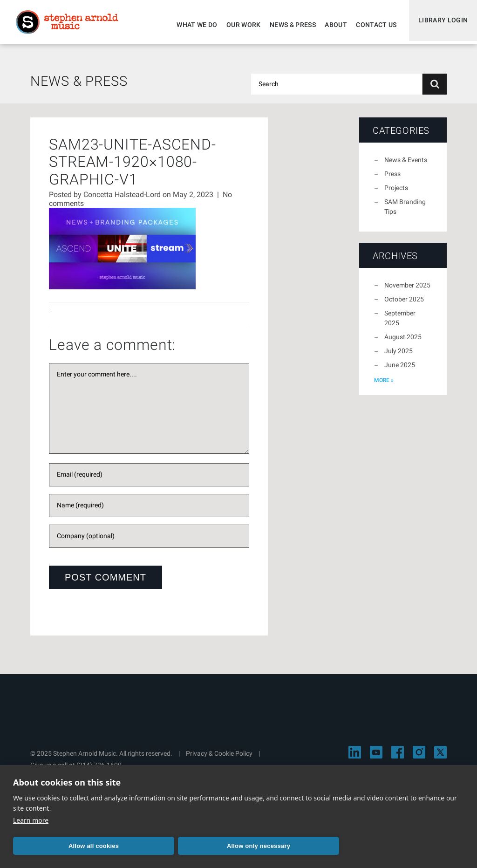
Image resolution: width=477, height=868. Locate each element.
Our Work (239, 25)
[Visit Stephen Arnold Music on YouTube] (376, 758)
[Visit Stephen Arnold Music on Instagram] (419, 758)
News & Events (406, 165)
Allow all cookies (94, 846)
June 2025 (400, 370)
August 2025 (403, 342)
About (332, 25)
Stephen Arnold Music (71, 25)
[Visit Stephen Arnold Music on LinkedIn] (355, 758)
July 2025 (399, 356)
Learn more (31, 820)
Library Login (441, 25)
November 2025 (407, 291)
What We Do (193, 25)
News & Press (289, 25)
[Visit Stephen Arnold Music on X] (440, 758)
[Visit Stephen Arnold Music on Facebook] (398, 758)
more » (384, 386)
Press (392, 179)
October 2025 (404, 305)
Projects (396, 193)
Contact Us (372, 25)
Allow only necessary (259, 846)
